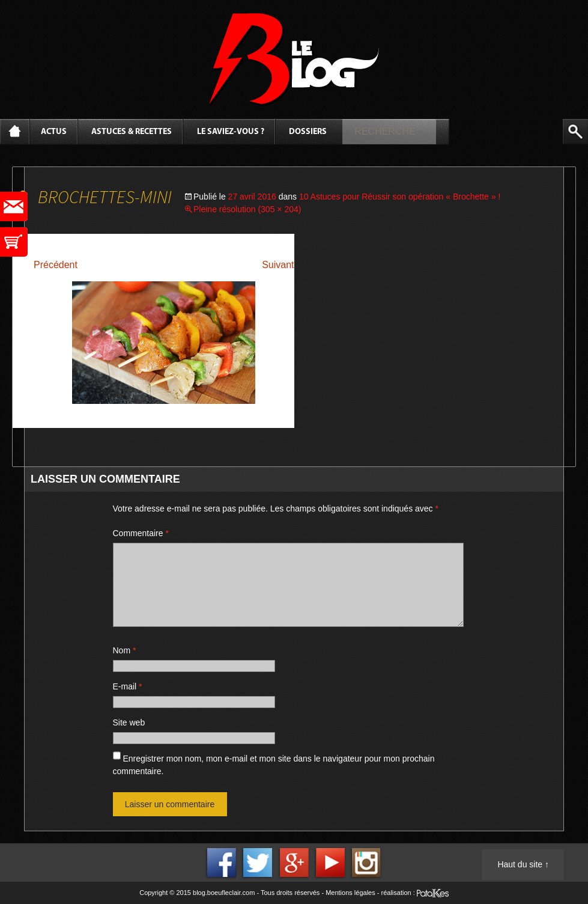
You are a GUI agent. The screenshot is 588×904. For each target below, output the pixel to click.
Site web (129, 722)
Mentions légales (350, 893)
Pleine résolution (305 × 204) (247, 209)
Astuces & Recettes (132, 132)
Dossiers (308, 132)
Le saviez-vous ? (231, 132)
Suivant (278, 265)
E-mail (128, 686)
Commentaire (141, 533)
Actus (54, 132)
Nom (125, 650)
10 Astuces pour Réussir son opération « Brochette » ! (400, 197)
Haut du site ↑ (523, 864)
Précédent (56, 265)
